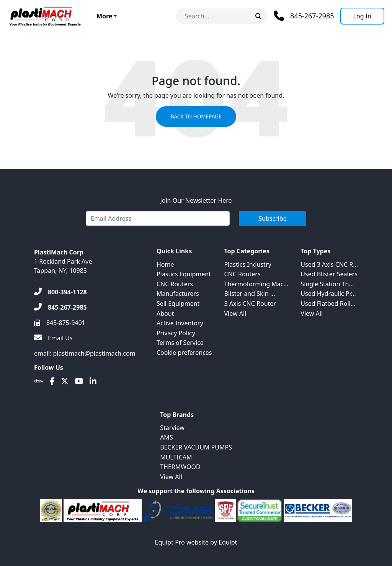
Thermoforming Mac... (256, 284)
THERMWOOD (180, 467)
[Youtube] (79, 381)
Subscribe (272, 219)
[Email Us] (53, 338)
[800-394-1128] (60, 292)
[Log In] (362, 16)
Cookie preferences (184, 353)
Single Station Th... (327, 284)
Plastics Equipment (184, 274)
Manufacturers (178, 294)
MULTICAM (176, 457)
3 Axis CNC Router (250, 304)
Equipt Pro (171, 542)
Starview (172, 428)
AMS (167, 437)
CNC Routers (175, 284)
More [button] (104, 16)
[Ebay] (39, 381)
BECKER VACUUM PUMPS (196, 447)
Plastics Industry (248, 264)
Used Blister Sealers (329, 274)
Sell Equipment (178, 304)
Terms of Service (180, 343)
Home (165, 264)
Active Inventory (180, 323)
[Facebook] (52, 381)
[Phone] (304, 16)
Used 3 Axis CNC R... (329, 264)
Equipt (228, 542)
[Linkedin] (93, 381)
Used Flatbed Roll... (328, 304)
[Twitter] (65, 381)
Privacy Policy (176, 333)
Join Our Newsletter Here (196, 201)
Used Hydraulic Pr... (328, 294)
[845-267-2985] (60, 308)
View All (235, 313)
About (165, 313)
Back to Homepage (196, 117)
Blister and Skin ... (250, 294)
